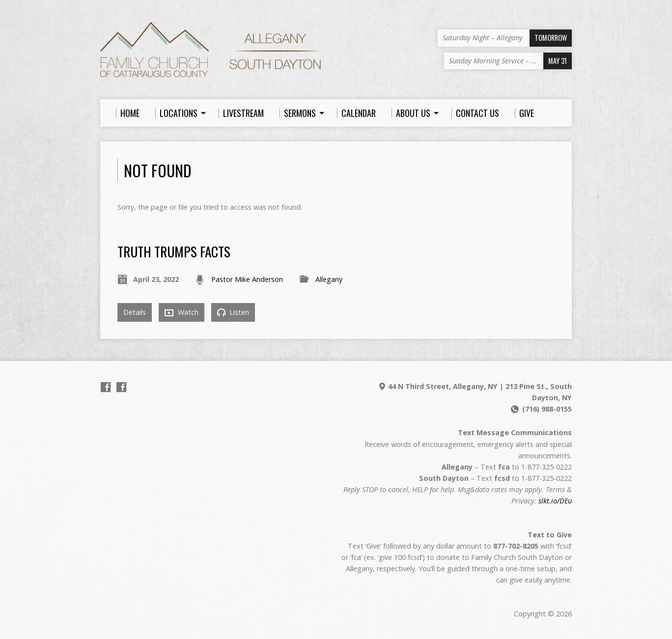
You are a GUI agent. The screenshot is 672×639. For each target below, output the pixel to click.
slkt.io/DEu (555, 501)
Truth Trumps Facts (174, 251)
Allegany (329, 279)
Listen (233, 312)
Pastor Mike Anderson (247, 279)
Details (135, 312)
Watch (182, 312)
